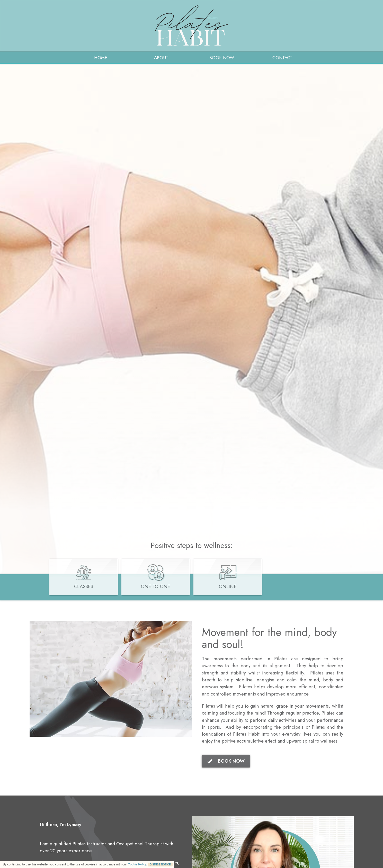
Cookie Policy (137, 864)
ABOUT (161, 57)
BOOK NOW (222, 57)
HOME (101, 57)
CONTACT (282, 57)
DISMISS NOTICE (160, 865)
